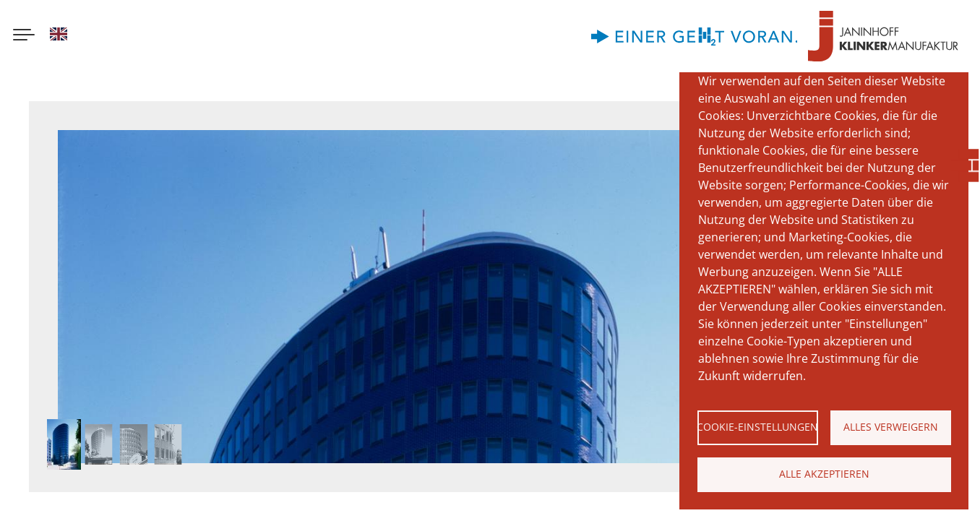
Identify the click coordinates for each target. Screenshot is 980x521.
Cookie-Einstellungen (758, 427)
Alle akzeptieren (824, 474)
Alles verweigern (891, 427)
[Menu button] (24, 36)
